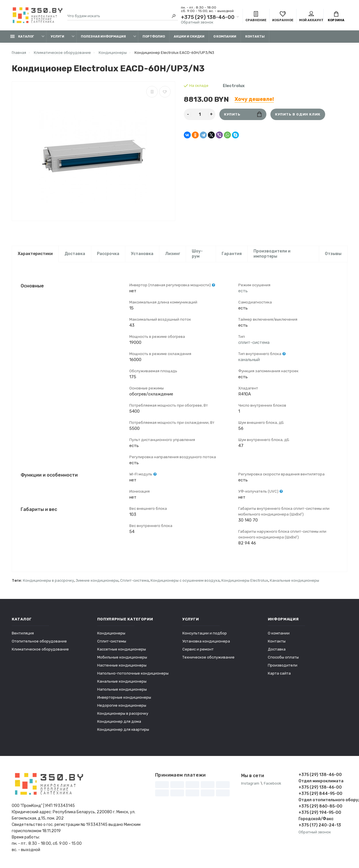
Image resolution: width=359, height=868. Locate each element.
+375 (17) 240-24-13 (320, 825)
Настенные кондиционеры (122, 665)
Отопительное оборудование (39, 641)
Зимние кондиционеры (97, 580)
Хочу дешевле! (254, 99)
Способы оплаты (283, 657)
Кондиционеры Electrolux (245, 580)
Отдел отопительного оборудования (323, 800)
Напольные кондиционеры (122, 689)
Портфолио (154, 37)
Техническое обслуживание (208, 657)
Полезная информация (103, 37)
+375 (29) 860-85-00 (320, 806)
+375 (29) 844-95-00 (320, 794)
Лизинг (173, 254)
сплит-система (254, 342)
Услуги (57, 37)
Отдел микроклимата (321, 781)
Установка (142, 254)
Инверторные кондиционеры (124, 697)
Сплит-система (134, 580)
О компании (225, 37)
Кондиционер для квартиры (123, 729)
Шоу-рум (197, 254)
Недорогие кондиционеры (122, 705)
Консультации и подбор (205, 633)
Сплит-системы (112, 641)
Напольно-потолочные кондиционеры (133, 673)
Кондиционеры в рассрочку (48, 580)
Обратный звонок (197, 22)
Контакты (255, 37)
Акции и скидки (189, 37)
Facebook (273, 783)
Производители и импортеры (272, 254)
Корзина (336, 17)
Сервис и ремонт (198, 649)
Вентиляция (23, 633)
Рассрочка (108, 254)
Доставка (75, 254)
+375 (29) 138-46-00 (208, 17)
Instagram (250, 783)
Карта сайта (279, 673)
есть (243, 291)
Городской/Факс (316, 819)
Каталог (22, 37)
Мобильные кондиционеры (122, 657)
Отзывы (333, 254)
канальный (249, 360)
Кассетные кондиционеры (122, 649)
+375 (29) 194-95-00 (320, 813)
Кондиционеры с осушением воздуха (185, 580)
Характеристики (35, 254)
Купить (243, 114)
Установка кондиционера (206, 641)
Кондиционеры (111, 633)
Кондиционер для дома (119, 721)
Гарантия (232, 254)
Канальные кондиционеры (294, 580)
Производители (283, 665)
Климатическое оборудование (40, 649)
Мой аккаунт (311, 17)
